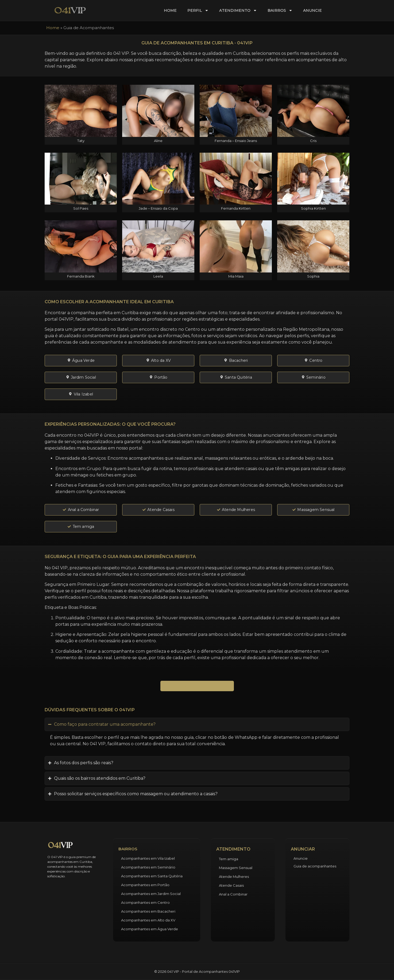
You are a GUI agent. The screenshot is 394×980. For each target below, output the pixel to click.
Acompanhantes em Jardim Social (151, 894)
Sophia (313, 276)
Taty (81, 141)
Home (170, 10)
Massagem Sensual (236, 868)
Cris (313, 141)
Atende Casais (231, 885)
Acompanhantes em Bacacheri (148, 911)
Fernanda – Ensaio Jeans (236, 141)
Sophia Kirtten (313, 208)
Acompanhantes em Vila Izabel (148, 858)
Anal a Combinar (233, 894)
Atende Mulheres (234, 877)
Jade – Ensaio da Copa (158, 208)
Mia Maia (236, 276)
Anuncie (312, 10)
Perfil (198, 10)
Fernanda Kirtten (236, 208)
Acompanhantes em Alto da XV (148, 920)
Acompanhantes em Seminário (148, 867)
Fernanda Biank (81, 276)
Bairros (280, 10)
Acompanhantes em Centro (145, 902)
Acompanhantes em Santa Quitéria (152, 876)
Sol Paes (81, 208)
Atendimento (238, 10)
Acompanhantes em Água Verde (150, 929)
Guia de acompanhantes (315, 866)
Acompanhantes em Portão (145, 885)
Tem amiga (229, 859)
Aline (158, 141)
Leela (158, 276)
